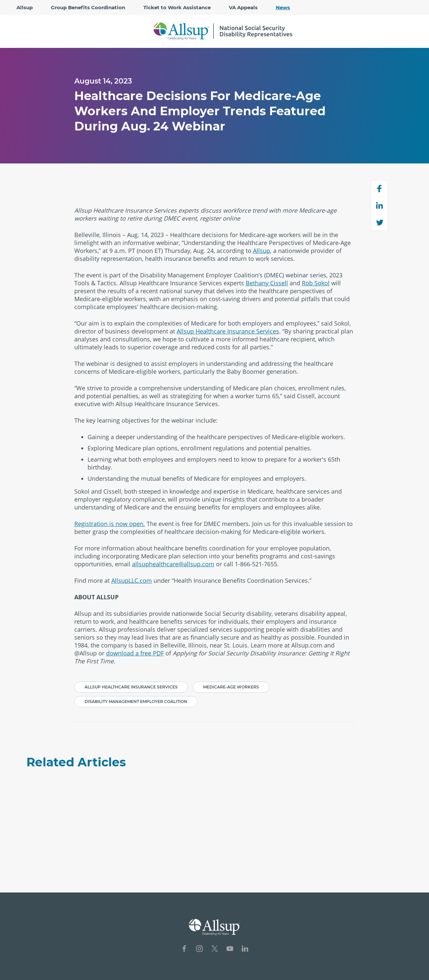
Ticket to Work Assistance (177, 7)
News (283, 7)
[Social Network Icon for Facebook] (184, 949)
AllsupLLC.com (132, 580)
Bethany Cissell (267, 283)
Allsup (25, 7)
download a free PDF (135, 653)
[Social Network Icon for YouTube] (230, 949)
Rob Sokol (316, 283)
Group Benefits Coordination (88, 7)
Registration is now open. (110, 524)
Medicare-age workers (231, 687)
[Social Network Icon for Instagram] (199, 949)
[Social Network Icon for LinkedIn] (245, 949)
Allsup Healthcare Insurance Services (228, 331)
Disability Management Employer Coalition (136, 701)
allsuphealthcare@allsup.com (173, 564)
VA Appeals (243, 7)
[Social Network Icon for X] (215, 949)
